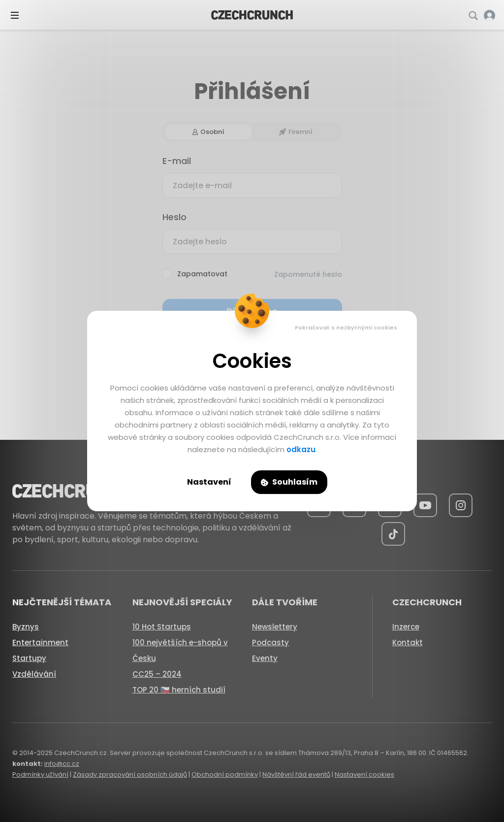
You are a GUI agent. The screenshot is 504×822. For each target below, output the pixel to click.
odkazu (301, 449)
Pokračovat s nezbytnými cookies (346, 328)
